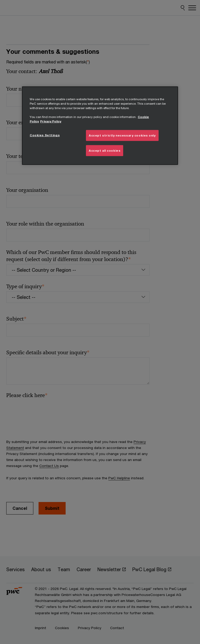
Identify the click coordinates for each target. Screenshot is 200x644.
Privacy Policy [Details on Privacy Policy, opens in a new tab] (51, 121)
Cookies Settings (45, 135)
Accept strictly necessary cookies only (122, 135)
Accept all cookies (105, 150)
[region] (100, 126)
